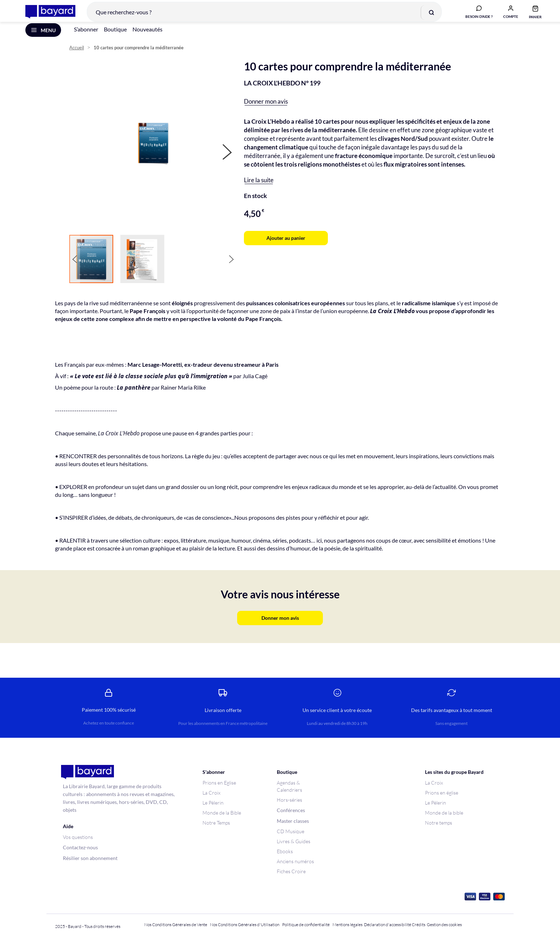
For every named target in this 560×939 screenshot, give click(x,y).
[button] (505, 15)
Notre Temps (216, 823)
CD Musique (291, 831)
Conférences (291, 810)
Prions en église (442, 793)
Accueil (77, 57)
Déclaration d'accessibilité (387, 925)
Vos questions (78, 837)
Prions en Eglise (219, 783)
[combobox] (259, 16)
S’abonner (86, 39)
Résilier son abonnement (90, 858)
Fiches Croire (291, 871)
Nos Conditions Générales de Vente (176, 925)
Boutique (115, 39)
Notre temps (439, 823)
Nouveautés (147, 39)
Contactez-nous (80, 847)
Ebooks (285, 851)
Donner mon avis (266, 111)
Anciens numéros (295, 861)
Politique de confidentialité (306, 925)
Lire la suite (259, 190)
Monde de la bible (444, 813)
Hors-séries (289, 800)
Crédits (419, 925)
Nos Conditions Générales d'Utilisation (245, 925)
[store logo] (45, 16)
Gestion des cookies (444, 925)
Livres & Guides (294, 841)
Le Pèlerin (213, 803)
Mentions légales (347, 925)
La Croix (211, 793)
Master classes (293, 821)
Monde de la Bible (222, 813)
